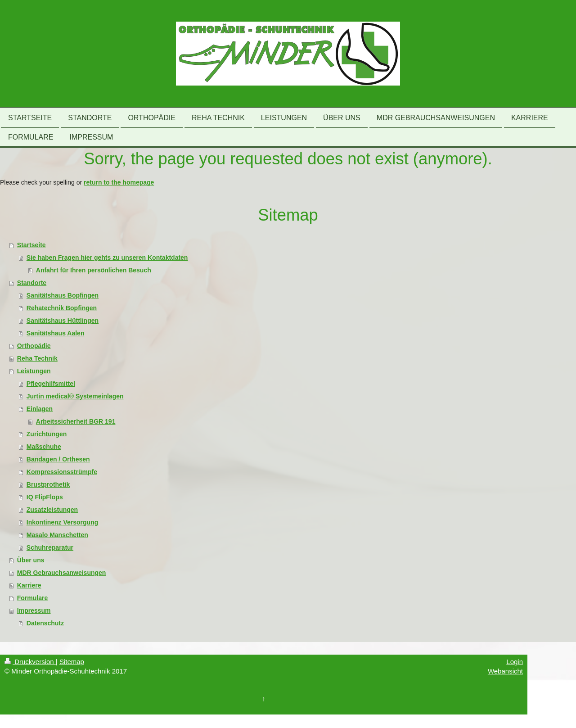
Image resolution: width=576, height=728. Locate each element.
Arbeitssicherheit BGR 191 (76, 421)
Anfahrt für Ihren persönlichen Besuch (94, 270)
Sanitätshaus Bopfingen (63, 295)
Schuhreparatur (50, 547)
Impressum (34, 610)
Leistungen (34, 371)
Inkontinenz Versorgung (62, 522)
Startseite (31, 245)
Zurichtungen (47, 434)
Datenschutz (45, 623)
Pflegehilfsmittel (51, 384)
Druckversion (30, 662)
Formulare (32, 598)
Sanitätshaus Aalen (56, 333)
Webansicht (505, 671)
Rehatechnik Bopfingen (62, 308)
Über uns (31, 560)
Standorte (32, 283)
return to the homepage (119, 182)
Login (515, 662)
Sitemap (72, 662)
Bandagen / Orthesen (58, 459)
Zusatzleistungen (52, 510)
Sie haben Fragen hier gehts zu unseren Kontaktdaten (107, 258)
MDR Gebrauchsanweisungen (62, 573)
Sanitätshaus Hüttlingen (63, 321)
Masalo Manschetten (57, 535)
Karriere (29, 585)
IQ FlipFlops (45, 497)
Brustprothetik (48, 484)
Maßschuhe (44, 447)
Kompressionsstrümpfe (62, 472)
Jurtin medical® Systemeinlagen (75, 396)
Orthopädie (34, 346)
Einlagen (40, 409)
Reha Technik (37, 358)
